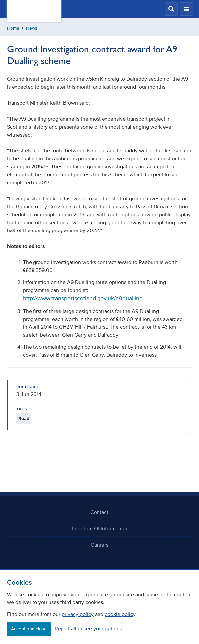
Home (13, 28)
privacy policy (78, 614)
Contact (99, 512)
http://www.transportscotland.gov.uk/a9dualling (83, 298)
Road (24, 419)
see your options (103, 628)
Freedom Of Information (99, 528)
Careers (99, 545)
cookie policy (120, 614)
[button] (171, 9)
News (32, 28)
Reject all (66, 628)
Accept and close (29, 629)
